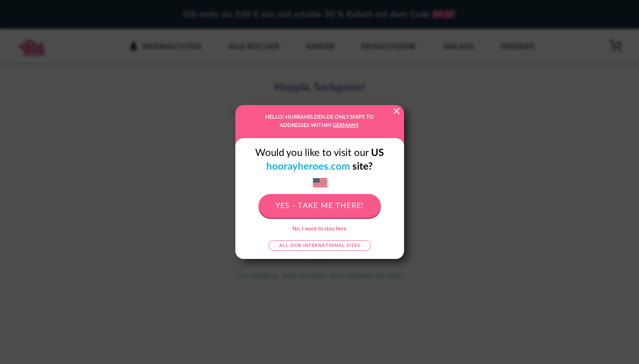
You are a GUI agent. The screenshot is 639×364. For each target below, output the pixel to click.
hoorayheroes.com (308, 167)
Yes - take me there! (320, 206)
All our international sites (320, 245)
